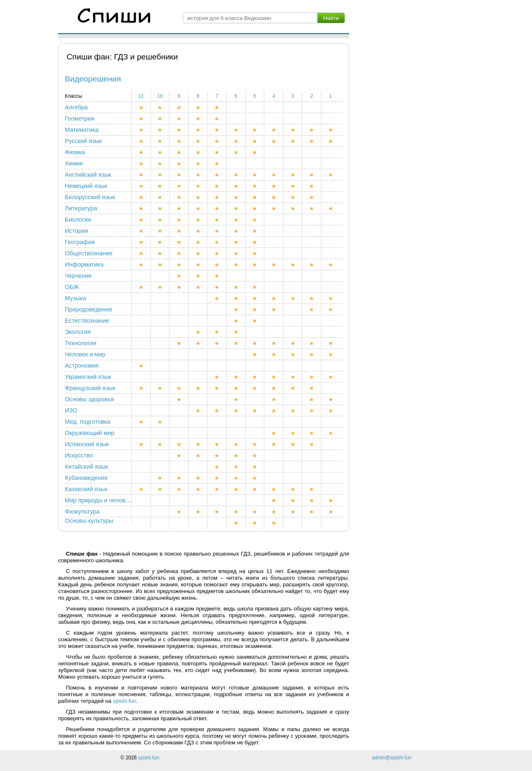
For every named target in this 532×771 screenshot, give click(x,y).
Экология (78, 332)
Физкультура (82, 512)
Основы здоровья (89, 399)
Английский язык (88, 175)
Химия (74, 163)
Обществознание (89, 253)
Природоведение (89, 309)
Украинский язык (88, 377)
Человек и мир (85, 354)
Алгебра (76, 107)
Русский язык (83, 141)
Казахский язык (86, 489)
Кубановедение (86, 478)
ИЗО (71, 410)
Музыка (75, 298)
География (80, 242)
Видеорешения (93, 79)
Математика (82, 130)
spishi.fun (125, 701)
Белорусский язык (90, 197)
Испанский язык (87, 444)
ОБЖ (72, 287)
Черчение (78, 276)
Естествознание (87, 321)
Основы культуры (89, 521)
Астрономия (82, 366)
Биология (78, 220)
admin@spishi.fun (392, 758)
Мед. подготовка (87, 422)
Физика (75, 152)
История (76, 231)
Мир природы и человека (98, 500)
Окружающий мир (90, 433)
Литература (81, 208)
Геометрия (80, 119)
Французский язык (90, 388)
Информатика (84, 264)
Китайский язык (86, 467)
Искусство (79, 455)
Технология (81, 343)
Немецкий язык (86, 186)
